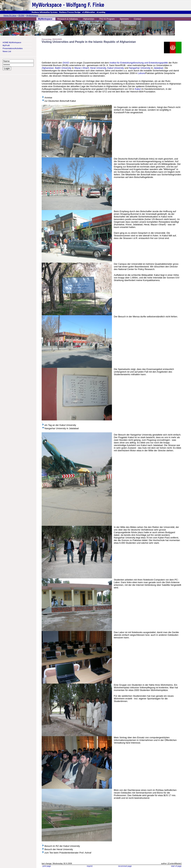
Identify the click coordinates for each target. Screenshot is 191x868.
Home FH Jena (10, 15)
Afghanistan (89, 19)
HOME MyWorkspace (12, 42)
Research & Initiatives (68, 19)
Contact (137, 19)
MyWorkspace (32, 15)
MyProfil (6, 45)
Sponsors (124, 19)
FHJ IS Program (107, 19)
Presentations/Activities (13, 48)
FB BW (21, 15)
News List (7, 51)
